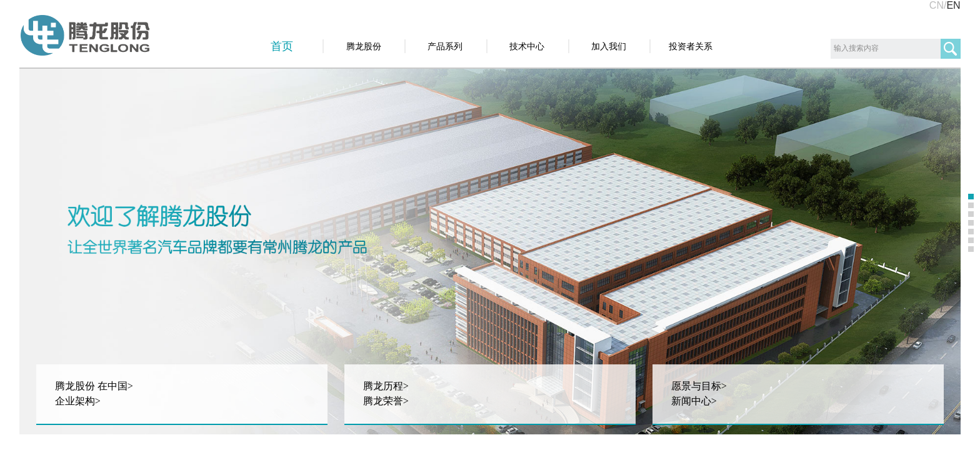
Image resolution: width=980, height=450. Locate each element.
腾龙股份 (364, 46)
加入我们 (609, 46)
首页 (282, 46)
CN (937, 5)
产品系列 (445, 46)
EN (953, 5)
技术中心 (527, 46)
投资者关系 (691, 46)
